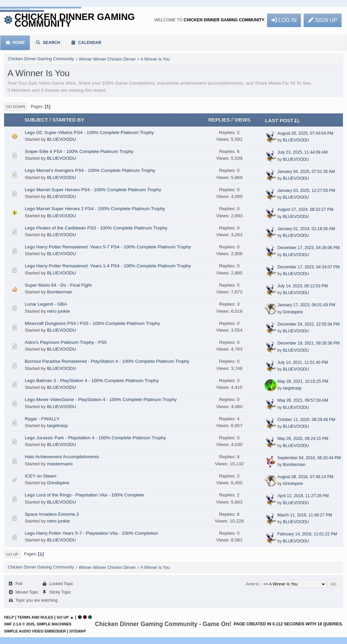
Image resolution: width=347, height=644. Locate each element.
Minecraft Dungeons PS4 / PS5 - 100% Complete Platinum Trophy (92, 323)
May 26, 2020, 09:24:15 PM (303, 439)
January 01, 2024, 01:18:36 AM (306, 229)
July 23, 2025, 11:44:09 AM (302, 152)
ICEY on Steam (40, 476)
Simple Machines (54, 624)
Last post (282, 120)
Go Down (16, 107)
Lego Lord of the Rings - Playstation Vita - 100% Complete (84, 495)
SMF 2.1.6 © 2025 (19, 624)
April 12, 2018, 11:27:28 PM (303, 496)
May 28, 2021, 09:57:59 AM (303, 400)
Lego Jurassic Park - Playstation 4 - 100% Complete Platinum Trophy (95, 438)
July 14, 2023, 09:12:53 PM (302, 286)
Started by (68, 120)
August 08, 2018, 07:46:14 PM (305, 477)
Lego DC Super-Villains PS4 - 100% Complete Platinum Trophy (89, 132)
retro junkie (58, 311)
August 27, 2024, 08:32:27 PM (305, 209)
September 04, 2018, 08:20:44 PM (309, 458)
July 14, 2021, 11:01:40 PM (302, 362)
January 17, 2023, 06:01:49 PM (306, 305)
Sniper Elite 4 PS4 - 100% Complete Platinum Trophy (79, 151)
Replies (219, 120)
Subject (36, 120)
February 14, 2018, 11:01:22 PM (307, 534)
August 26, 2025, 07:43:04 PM (305, 133)
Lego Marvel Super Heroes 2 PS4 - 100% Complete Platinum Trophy (95, 209)
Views (242, 120)
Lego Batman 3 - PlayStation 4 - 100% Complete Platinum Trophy (92, 381)
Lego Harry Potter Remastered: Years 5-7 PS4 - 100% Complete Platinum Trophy (108, 247)
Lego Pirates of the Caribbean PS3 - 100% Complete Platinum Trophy (96, 228)
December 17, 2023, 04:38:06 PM (308, 248)
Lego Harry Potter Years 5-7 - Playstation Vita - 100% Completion (91, 533)
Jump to (252, 584)
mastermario (60, 464)
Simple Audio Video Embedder (35, 631)
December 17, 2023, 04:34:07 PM (308, 267)
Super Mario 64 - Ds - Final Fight (58, 285)
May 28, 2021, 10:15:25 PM (303, 381)
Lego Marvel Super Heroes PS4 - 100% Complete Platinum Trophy (93, 190)
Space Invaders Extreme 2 (52, 514)
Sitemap (78, 631)
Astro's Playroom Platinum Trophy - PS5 (66, 342)
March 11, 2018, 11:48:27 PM (304, 515)
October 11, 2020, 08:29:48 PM (306, 420)
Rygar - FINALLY (42, 419)
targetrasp (292, 388)
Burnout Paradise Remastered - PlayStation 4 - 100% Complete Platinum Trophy (107, 361)
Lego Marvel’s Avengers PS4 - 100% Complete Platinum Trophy (90, 170)
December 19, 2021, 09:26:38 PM (308, 343)
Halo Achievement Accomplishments (62, 457)
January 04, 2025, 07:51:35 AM (306, 172)
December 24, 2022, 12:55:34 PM (308, 324)
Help (9, 617)
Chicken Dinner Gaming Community (75, 20)
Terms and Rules (35, 617)
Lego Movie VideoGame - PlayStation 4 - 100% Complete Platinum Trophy (101, 399)
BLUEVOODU (62, 139)
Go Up (12, 554)
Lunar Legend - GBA (46, 304)
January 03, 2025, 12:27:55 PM (306, 191)
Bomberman (60, 292)
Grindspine (293, 312)
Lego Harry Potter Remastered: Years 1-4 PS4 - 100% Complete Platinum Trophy (108, 266)
